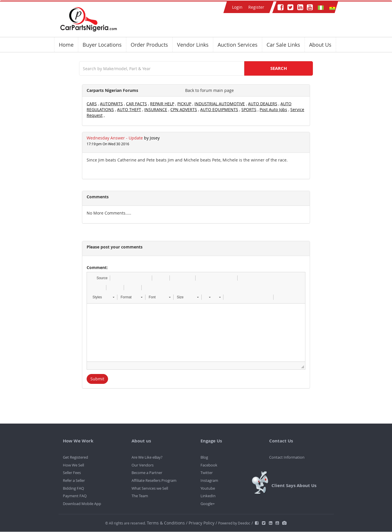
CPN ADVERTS (184, 109)
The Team (140, 496)
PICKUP (184, 104)
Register (256, 7)
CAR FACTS (136, 104)
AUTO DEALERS (263, 104)
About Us (320, 45)
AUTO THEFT (129, 109)
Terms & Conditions (166, 523)
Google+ (208, 504)
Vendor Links (193, 45)
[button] (99, 278)
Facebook (209, 465)
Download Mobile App (82, 504)
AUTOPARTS (111, 104)
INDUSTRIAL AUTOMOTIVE (220, 104)
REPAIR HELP (162, 104)
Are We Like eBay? (147, 457)
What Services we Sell (150, 488)
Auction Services (238, 45)
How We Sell (73, 465)
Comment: (97, 267)
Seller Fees (72, 473)
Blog (204, 457)
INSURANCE (156, 109)
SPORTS (249, 109)
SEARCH (279, 68)
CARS (92, 104)
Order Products (149, 45)
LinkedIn (208, 496)
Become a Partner (147, 473)
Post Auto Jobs (273, 109)
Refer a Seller (74, 480)
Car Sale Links (283, 45)
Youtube (208, 488)
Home (66, 45)
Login (237, 7)
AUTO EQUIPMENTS (219, 109)
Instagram (209, 480)
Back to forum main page (209, 90)
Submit (97, 379)
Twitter (207, 473)
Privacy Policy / (203, 523)
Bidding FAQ (73, 488)
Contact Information (287, 457)
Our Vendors (143, 465)
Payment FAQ (75, 496)
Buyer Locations (102, 45)
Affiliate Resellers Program (154, 480)
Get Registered (75, 457)
